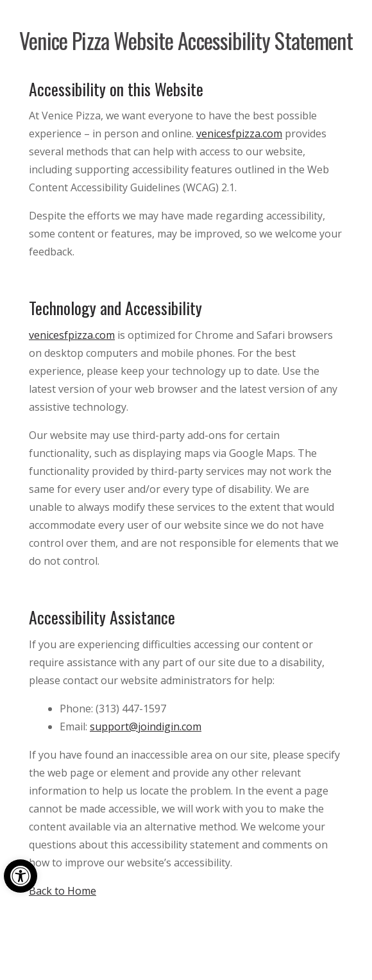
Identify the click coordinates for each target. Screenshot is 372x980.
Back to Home (63, 891)
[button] (21, 876)
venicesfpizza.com (239, 133)
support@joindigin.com (146, 726)
